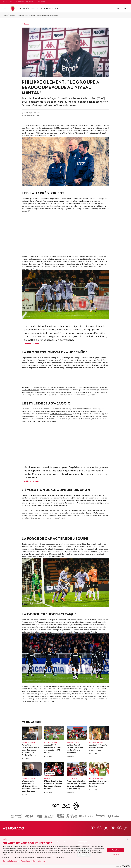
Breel (24, 620)
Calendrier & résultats (50, 8)
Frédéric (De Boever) (30, 390)
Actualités (12, 15)
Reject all (116, 854)
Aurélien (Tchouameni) (74, 498)
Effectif (34, 8)
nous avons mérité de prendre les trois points (53, 199)
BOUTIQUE (30, 2)
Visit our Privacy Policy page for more (33, 861)
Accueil (5, 15)
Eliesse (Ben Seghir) (93, 209)
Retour (25, 24)
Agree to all (116, 850)
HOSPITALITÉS (40, 2)
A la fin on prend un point (33, 256)
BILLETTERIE (20, 2)
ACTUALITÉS (24, 8)
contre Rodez (77, 267)
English (6, 839)
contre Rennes (96, 549)
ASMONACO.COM (7, 2)
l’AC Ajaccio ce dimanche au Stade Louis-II (91, 128)
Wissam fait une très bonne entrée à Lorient (41, 686)
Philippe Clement (43, 133)
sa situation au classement (61, 414)
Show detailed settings (10, 861)
